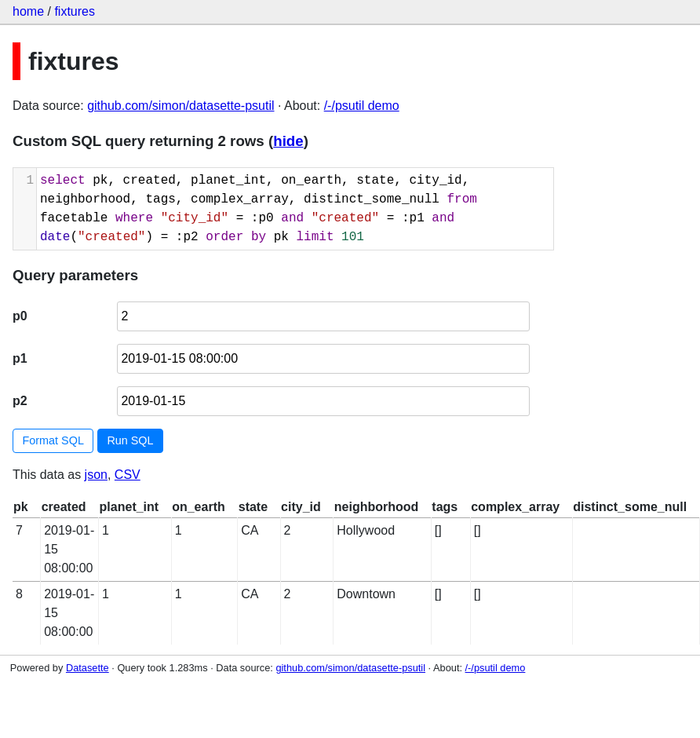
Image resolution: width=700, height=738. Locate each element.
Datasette (87, 668)
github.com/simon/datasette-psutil (180, 106)
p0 (20, 316)
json (96, 475)
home (28, 11)
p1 (20, 358)
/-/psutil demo (362, 106)
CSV (128, 475)
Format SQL (53, 440)
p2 (20, 401)
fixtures (75, 11)
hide (288, 141)
